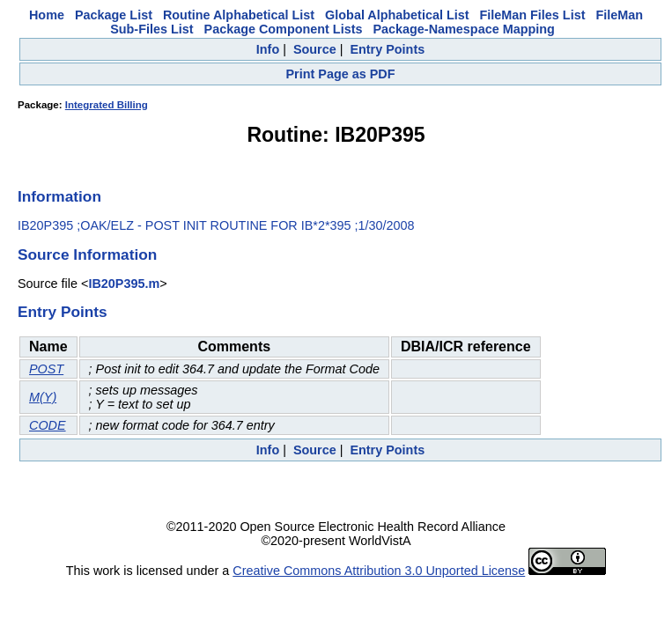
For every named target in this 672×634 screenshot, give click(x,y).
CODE (48, 425)
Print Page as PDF (341, 74)
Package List (114, 15)
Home (47, 15)
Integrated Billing (107, 105)
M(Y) (43, 397)
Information (59, 196)
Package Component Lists (284, 29)
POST (46, 369)
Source (315, 49)
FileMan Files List (533, 15)
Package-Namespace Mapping (463, 29)
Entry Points (387, 49)
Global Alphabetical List (397, 15)
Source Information (87, 254)
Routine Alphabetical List (239, 15)
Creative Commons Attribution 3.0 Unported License (379, 571)
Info (268, 49)
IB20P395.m (124, 284)
